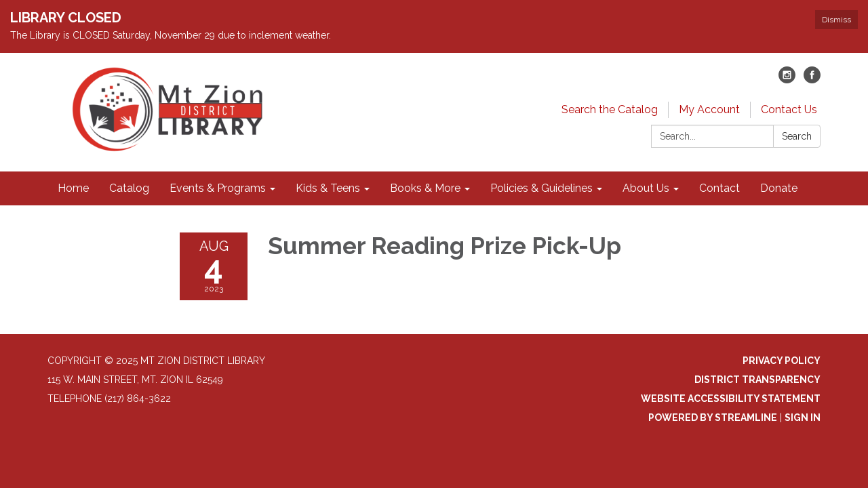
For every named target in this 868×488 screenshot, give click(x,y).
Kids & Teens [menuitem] (328, 188)
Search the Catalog (610, 109)
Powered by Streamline (713, 418)
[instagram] (787, 80)
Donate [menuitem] (779, 188)
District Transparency (757, 380)
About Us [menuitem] (646, 188)
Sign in (803, 418)
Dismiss (836, 20)
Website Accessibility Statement (731, 399)
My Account (709, 109)
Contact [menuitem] (719, 188)
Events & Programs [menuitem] (218, 188)
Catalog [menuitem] (129, 188)
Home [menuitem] (73, 188)
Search (797, 136)
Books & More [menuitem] (425, 188)
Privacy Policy (782, 361)
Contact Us (789, 109)
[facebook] (812, 80)
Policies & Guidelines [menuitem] (541, 188)
